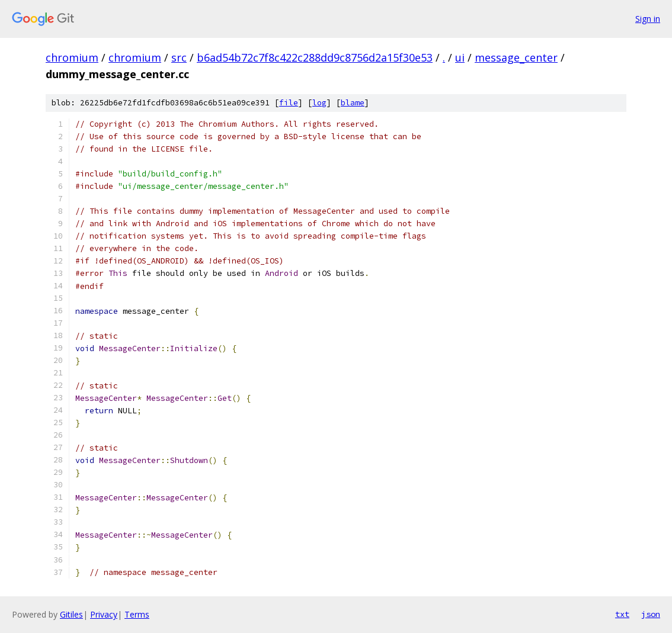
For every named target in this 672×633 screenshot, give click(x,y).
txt (622, 614)
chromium (72, 57)
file (289, 103)
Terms (137, 614)
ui (460, 57)
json (651, 614)
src (179, 57)
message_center (516, 57)
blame (353, 103)
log (319, 103)
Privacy (104, 614)
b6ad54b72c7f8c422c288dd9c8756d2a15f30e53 (315, 57)
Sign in (648, 19)
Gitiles (71, 614)
